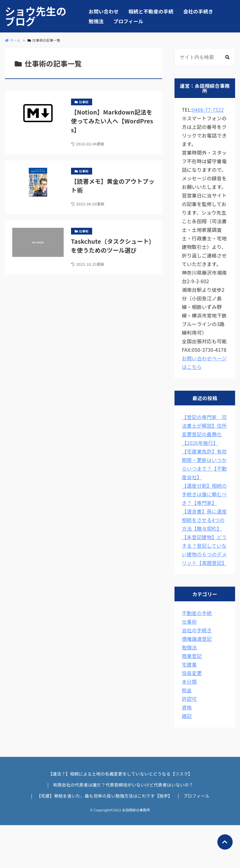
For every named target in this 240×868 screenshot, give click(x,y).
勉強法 (96, 21)
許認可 (189, 699)
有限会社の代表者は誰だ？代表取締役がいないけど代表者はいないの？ (123, 785)
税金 (187, 690)
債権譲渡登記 (197, 639)
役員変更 (192, 673)
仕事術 (189, 622)
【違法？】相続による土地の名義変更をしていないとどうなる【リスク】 (120, 774)
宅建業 (189, 664)
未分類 (189, 682)
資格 (187, 707)
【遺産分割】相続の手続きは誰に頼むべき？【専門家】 (204, 494)
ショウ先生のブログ (36, 16)
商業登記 (192, 656)
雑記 (187, 716)
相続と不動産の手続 (151, 11)
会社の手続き (198, 11)
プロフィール (129, 21)
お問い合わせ (104, 11)
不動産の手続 (197, 613)
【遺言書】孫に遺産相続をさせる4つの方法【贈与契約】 (204, 520)
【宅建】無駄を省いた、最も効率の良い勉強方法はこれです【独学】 (104, 796)
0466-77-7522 (208, 110)
